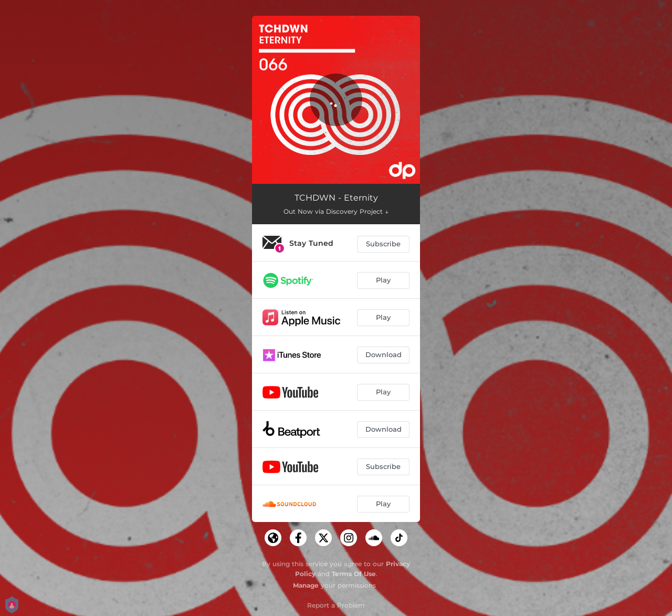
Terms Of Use (354, 574)
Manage (306, 585)
